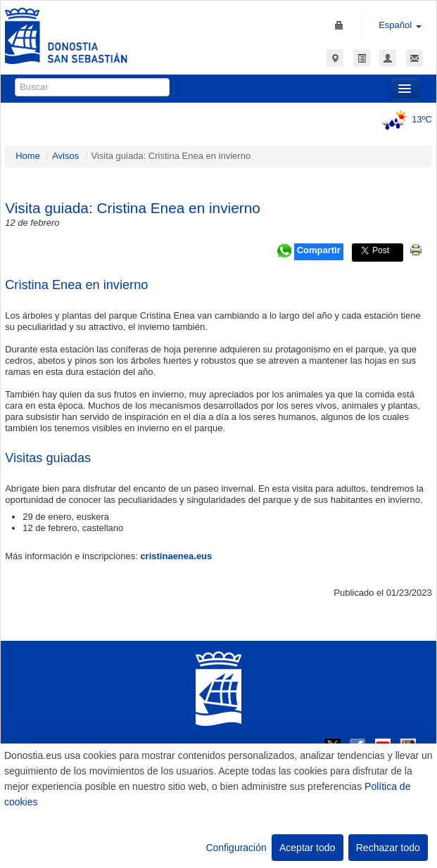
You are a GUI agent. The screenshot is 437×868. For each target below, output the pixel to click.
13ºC (404, 119)
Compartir (319, 250)
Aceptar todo (307, 848)
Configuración (236, 848)
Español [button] (400, 25)
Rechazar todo (388, 848)
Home (28, 156)
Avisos (65, 156)
